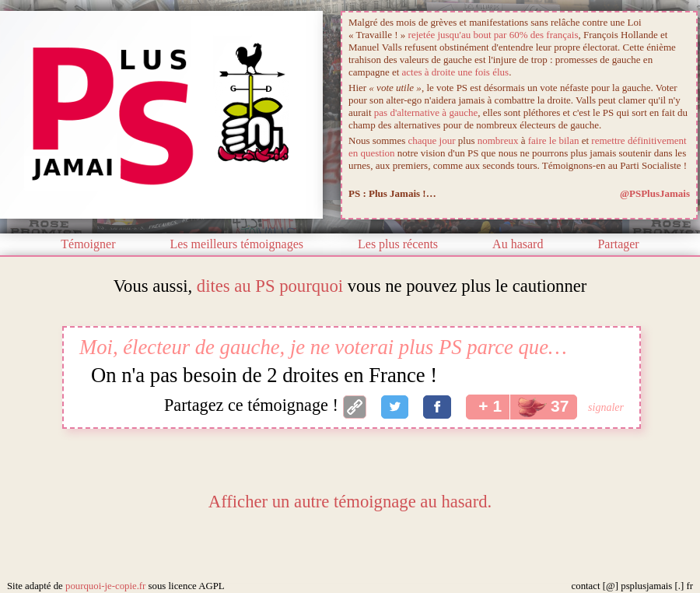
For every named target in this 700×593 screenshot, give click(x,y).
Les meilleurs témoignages (236, 244)
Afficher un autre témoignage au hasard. (350, 502)
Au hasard (518, 244)
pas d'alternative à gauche (426, 112)
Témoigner (88, 244)
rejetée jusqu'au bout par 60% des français (493, 35)
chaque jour (432, 140)
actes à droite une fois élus (456, 72)
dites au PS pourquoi (270, 286)
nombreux (498, 140)
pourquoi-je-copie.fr (105, 586)
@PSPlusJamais (655, 193)
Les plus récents (398, 244)
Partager (618, 244)
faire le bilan (554, 140)
